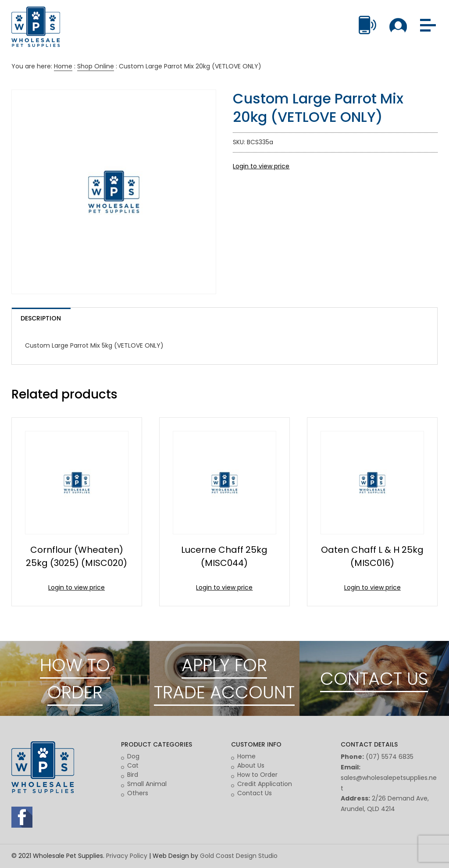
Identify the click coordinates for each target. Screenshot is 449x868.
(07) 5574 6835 (390, 757)
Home (63, 66)
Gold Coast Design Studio (239, 856)
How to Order (257, 775)
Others (138, 793)
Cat (133, 765)
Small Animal (147, 784)
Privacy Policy (127, 856)
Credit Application (265, 784)
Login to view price (261, 166)
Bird (133, 775)
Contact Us (255, 793)
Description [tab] (41, 318)
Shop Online (96, 66)
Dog (133, 756)
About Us (251, 765)
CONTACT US (374, 679)
